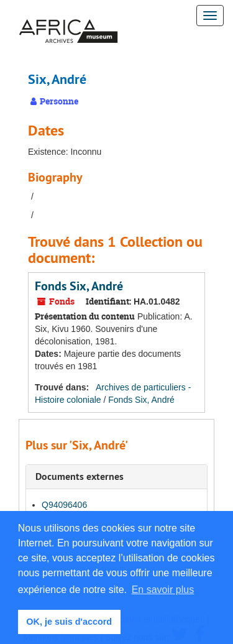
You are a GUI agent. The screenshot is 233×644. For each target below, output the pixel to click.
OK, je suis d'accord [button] (69, 622)
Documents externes (80, 476)
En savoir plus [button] (163, 590)
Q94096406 (64, 505)
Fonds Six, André (79, 286)
